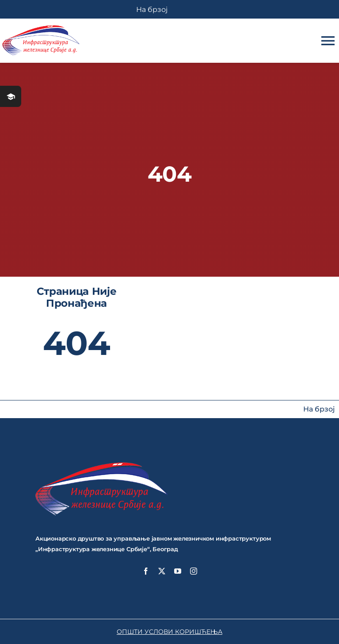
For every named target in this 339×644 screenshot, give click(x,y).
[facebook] (146, 571)
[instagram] (194, 571)
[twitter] (162, 571)
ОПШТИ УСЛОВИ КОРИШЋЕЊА (169, 632)
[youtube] (178, 571)
